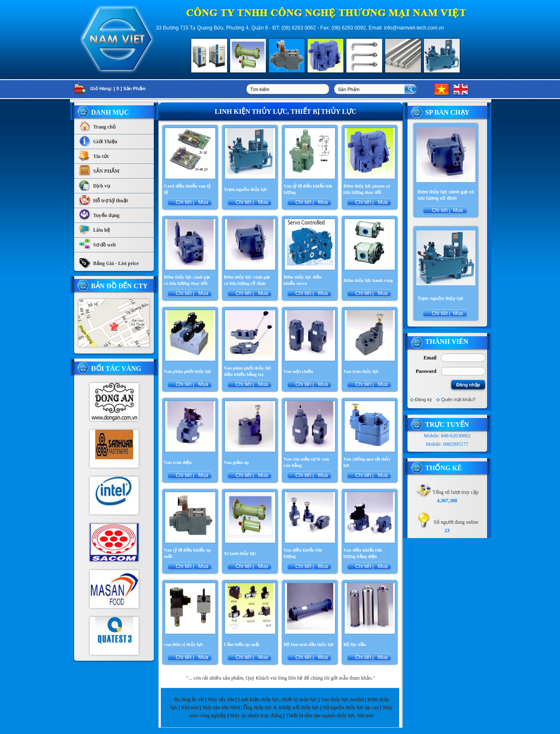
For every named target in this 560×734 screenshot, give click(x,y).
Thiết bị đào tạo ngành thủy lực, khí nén (330, 715)
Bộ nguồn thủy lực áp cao (351, 707)
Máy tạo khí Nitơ (222, 707)
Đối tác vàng (116, 368)
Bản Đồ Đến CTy (119, 286)
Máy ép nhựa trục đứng (256, 715)
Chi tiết (184, 202)
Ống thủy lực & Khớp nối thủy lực (281, 707)
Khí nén (190, 707)
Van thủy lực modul (342, 699)
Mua (202, 202)
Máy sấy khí (221, 699)
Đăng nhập (468, 385)
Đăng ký (423, 399)
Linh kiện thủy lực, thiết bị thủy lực (278, 699)
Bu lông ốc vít (189, 699)
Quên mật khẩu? (458, 399)
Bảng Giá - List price (109, 261)
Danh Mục (110, 112)
